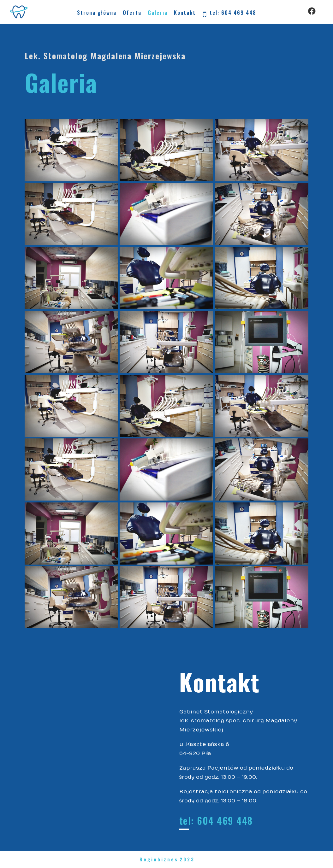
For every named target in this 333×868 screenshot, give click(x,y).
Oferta (132, 12)
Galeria (158, 12)
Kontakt (185, 12)
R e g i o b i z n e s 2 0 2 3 (166, 859)
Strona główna (97, 12)
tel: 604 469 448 (229, 13)
